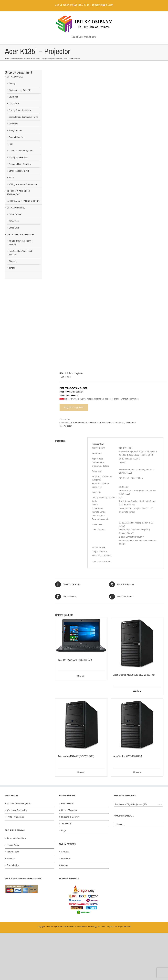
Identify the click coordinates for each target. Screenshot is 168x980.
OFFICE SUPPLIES (15, 77)
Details (82, 676)
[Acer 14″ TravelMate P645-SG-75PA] (81, 636)
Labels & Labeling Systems (21, 151)
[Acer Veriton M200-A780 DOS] (137, 725)
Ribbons (12, 261)
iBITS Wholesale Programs (19, 803)
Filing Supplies (16, 130)
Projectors (68, 426)
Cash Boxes (14, 103)
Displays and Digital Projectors (83, 423)
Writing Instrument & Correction (23, 184)
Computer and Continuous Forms (23, 117)
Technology (130, 423)
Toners (12, 268)
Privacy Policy (13, 845)
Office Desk (14, 228)
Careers (64, 865)
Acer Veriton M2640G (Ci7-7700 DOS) (76, 756)
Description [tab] (60, 441)
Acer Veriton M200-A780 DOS (128, 756)
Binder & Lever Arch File (20, 90)
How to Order (67, 803)
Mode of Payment (69, 810)
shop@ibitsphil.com (103, 5)
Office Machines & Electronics (111, 423)
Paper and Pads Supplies (20, 164)
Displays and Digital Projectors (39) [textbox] (137, 804)
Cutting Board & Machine (20, 110)
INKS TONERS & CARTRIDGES (21, 234)
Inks (11, 144)
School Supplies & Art (19, 171)
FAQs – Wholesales (16, 817)
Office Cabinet (15, 214)
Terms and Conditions (16, 838)
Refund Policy (13, 852)
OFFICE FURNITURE (16, 208)
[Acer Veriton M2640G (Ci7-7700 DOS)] (81, 725)
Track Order (66, 824)
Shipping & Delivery (70, 817)
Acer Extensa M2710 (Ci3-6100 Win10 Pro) (134, 675)
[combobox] (138, 804)
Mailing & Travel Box (18, 157)
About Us (65, 852)
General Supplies (16, 137)
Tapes (11, 178)
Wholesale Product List (17, 810)
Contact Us (66, 858)
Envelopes (14, 124)
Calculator (13, 97)
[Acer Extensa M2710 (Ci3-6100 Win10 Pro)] (137, 643)
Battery (12, 83)
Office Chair (14, 221)
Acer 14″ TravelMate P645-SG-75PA (75, 660)
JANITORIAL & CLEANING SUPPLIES (23, 201)
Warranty (11, 858)
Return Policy (13, 865)
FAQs (64, 830)
